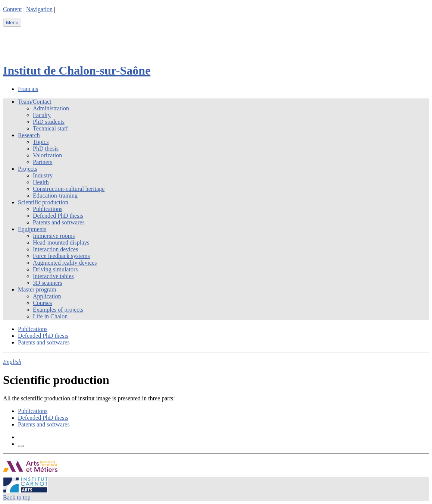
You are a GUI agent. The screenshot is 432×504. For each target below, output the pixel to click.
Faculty (42, 115)
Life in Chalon (50, 316)
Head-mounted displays (61, 242)
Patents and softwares (59, 222)
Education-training (55, 196)
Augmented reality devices (65, 263)
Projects (28, 169)
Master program (37, 289)
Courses (43, 303)
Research (29, 135)
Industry (43, 175)
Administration (51, 108)
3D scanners (48, 283)
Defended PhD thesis (58, 216)
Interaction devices (55, 249)
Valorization (47, 155)
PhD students (49, 122)
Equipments (32, 229)
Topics (41, 142)
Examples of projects (58, 310)
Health (41, 182)
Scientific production (43, 202)
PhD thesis (46, 149)
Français (28, 89)
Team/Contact (35, 102)
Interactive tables (53, 276)
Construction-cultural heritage (69, 189)
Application (47, 296)
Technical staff (50, 128)
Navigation (39, 9)
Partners (43, 162)
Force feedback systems (61, 256)
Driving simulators (55, 269)
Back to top (17, 497)
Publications (48, 209)
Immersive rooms (54, 236)
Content (12, 9)
